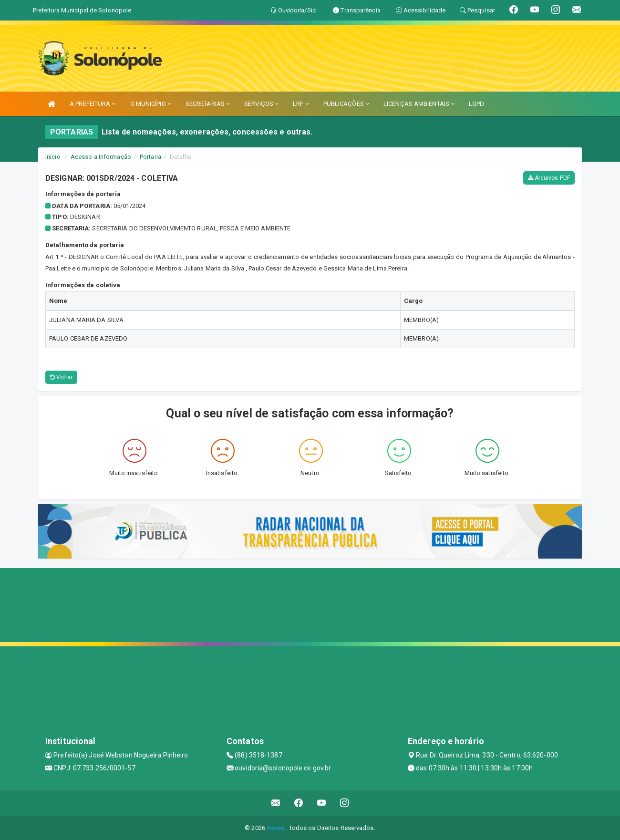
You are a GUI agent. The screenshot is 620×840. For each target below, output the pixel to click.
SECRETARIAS (208, 104)
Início (53, 157)
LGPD (476, 104)
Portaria (150, 157)
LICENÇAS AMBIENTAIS (419, 104)
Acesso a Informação (101, 157)
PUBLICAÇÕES (346, 104)
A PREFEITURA (93, 104)
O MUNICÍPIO (151, 104)
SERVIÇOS (261, 104)
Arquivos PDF (549, 178)
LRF (301, 104)
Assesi (276, 828)
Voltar (61, 377)
